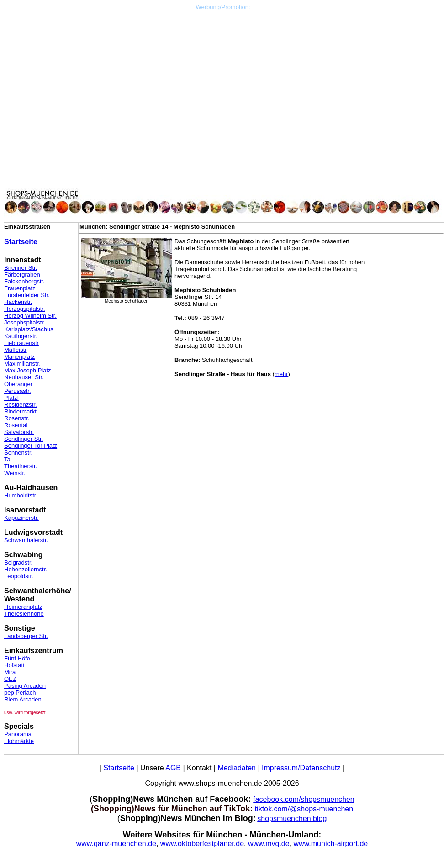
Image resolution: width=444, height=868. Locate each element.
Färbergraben (22, 275)
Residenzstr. (21, 405)
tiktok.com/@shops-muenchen (304, 809)
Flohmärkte (19, 741)
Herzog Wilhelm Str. (30, 316)
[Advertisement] (223, 74)
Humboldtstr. (21, 495)
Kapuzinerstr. (21, 518)
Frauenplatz (20, 288)
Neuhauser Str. (24, 377)
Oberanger (18, 384)
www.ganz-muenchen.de (116, 844)
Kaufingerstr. (21, 336)
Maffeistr (16, 350)
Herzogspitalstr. (25, 309)
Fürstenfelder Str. (27, 295)
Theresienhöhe (24, 614)
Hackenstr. (18, 302)
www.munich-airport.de (331, 844)
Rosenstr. (17, 418)
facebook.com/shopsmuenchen (304, 799)
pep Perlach (20, 693)
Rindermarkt (20, 411)
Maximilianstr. (22, 363)
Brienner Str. (21, 268)
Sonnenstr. (18, 452)
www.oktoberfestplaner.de (202, 844)
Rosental (16, 425)
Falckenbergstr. (24, 281)
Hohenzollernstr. (26, 569)
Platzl (11, 398)
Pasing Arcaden (25, 686)
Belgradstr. (18, 562)
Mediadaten (237, 768)
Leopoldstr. (19, 576)
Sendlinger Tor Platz (31, 446)
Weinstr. (15, 473)
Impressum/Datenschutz (301, 768)
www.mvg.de (269, 844)
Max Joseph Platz (28, 370)
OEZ (10, 679)
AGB (173, 768)
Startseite (21, 242)
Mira (10, 672)
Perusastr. (18, 391)
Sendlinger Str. (24, 439)
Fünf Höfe (17, 658)
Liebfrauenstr (21, 343)
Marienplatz (19, 357)
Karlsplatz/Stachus (29, 329)
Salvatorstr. (19, 432)
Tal (8, 459)
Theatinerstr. (21, 466)
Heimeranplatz (23, 607)
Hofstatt (14, 665)
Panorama (18, 734)
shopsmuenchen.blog (292, 818)
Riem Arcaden (23, 699)
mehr (281, 374)
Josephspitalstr (24, 322)
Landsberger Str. (26, 636)
